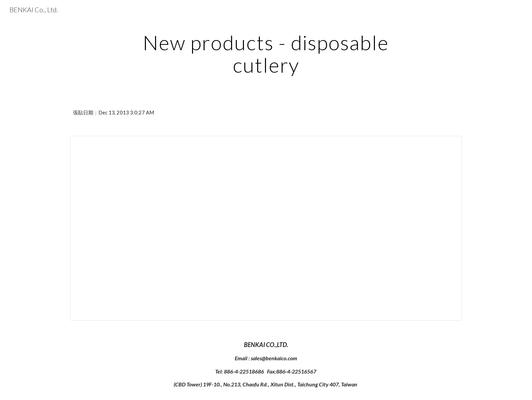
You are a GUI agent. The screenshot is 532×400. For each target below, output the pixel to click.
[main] (266, 54)
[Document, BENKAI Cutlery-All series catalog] (266, 228)
